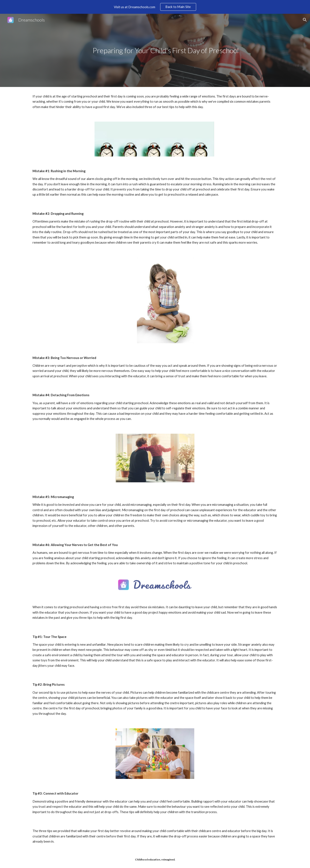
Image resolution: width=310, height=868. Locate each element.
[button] (305, 20)
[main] (166, 50)
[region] (155, 7)
